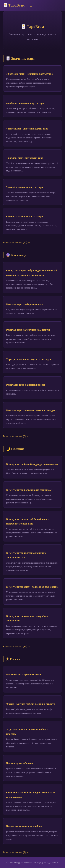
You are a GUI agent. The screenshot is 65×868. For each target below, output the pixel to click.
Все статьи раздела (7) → (16, 852)
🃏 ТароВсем (14, 5)
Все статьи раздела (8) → (16, 436)
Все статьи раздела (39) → (17, 646)
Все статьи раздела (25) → (17, 242)
